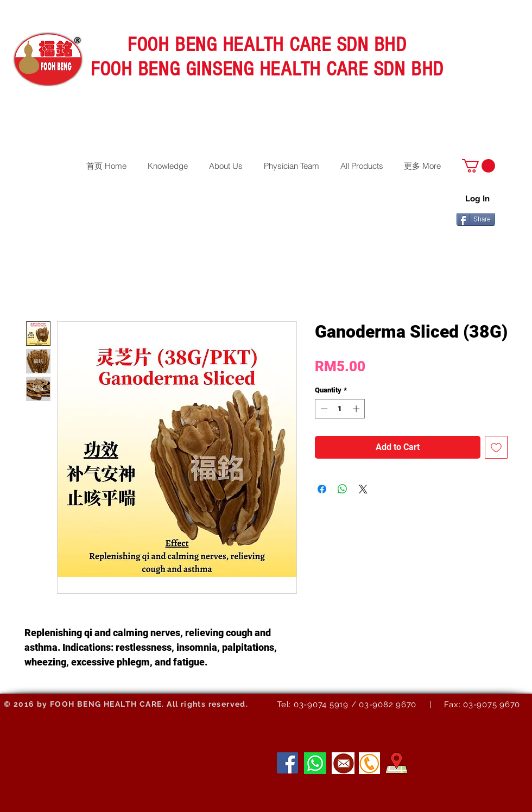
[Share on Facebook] (322, 489)
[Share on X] (363, 489)
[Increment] (357, 409)
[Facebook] (287, 763)
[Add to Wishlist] (496, 447)
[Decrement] (323, 409)
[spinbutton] (340, 409)
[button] (479, 166)
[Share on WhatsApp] (343, 489)
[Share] (476, 219)
